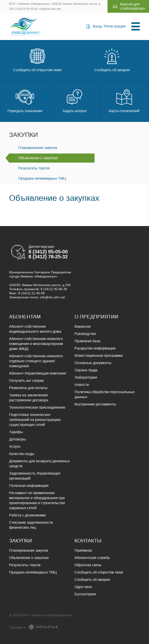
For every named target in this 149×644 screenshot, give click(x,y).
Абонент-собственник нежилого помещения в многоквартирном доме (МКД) (36, 344)
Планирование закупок (38, 148)
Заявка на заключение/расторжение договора (29, 398)
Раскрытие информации (95, 348)
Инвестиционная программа (99, 356)
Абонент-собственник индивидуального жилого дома (35, 329)
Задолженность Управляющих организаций (35, 476)
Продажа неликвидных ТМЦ (42, 178)
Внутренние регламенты (95, 404)
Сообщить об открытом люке (37, 59)
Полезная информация (29, 486)
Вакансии (83, 326)
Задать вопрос (75, 100)
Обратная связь (88, 565)
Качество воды (22, 454)
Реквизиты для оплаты (28, 388)
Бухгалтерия (85, 594)
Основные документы (93, 363)
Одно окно (83, 587)
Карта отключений (124, 100)
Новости (82, 385)
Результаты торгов (34, 168)
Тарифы (16, 432)
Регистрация (115, 26)
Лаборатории (86, 377)
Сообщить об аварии (112, 59)
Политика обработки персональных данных (105, 394)
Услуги (15, 447)
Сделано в (33, 627)
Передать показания (25, 100)
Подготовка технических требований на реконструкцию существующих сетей (35, 420)
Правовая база (87, 341)
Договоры (18, 439)
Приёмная (83, 550)
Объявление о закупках (38, 158)
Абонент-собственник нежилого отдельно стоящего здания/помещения (36, 361)
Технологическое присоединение (37, 407)
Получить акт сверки (26, 381)
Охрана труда (86, 370)
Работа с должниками (27, 515)
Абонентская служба (92, 558)
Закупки (23, 135)
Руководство (85, 334)
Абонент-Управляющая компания (38, 373)
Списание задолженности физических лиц (31, 525)
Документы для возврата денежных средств (39, 464)
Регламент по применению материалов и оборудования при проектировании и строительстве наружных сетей (37, 500)
